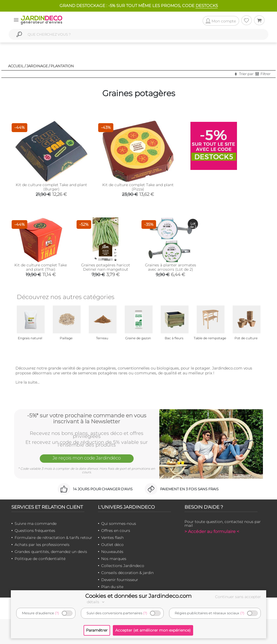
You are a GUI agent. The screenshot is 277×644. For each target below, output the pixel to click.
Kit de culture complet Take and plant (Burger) (51, 187)
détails (96, 602)
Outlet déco (112, 545)
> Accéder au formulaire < (212, 531)
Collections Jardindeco (123, 566)
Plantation (62, 66)
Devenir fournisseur (120, 580)
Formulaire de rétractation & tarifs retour (53, 538)
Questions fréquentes (35, 531)
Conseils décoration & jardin (127, 573)
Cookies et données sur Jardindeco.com (138, 596)
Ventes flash (112, 538)
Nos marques (114, 559)
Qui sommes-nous (119, 524)
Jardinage (37, 66)
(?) (57, 613)
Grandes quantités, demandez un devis (51, 552)
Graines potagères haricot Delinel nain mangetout (106, 267)
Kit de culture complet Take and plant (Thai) (41, 267)
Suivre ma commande (36, 524)
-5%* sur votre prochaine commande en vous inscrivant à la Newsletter (87, 418)
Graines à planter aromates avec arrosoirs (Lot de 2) (171, 267)
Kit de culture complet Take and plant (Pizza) (138, 187)
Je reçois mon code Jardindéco (87, 458)
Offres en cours (116, 531)
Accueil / (17, 66)
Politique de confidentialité (40, 559)
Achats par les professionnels (42, 545)
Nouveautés (112, 552)
